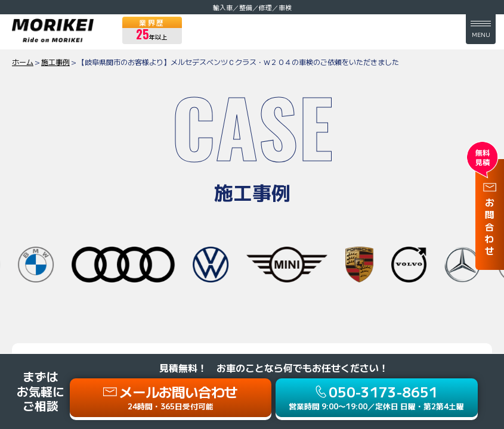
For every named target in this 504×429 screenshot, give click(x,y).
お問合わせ (490, 228)
